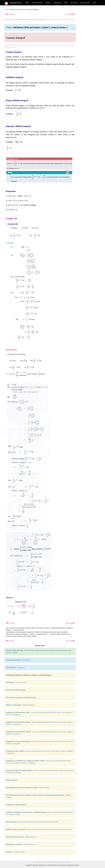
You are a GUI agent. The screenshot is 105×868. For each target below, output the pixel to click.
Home (6, 10)
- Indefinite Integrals (20, 705)
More (95, 3)
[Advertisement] (90, 39)
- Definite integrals (28, 788)
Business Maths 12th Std (18, 10)
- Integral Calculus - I (17, 682)
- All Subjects (18, 660)
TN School (74, 3)
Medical (48, 3)
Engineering (57, 3)
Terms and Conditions (49, 862)
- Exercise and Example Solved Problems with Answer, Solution (32, 822)
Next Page (70, 14)
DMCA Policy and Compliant (63, 862)
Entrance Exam (85, 3)
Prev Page (10, 14)
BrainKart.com (16, 3)
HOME (27, 3)
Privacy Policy (38, 862)
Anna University (37, 3)
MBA (66, 3)
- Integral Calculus (21, 837)
